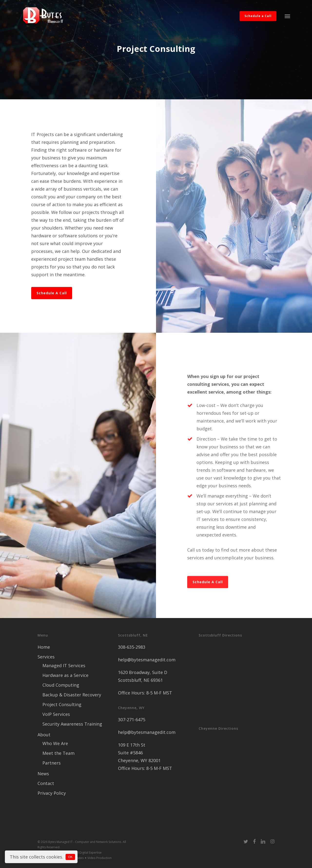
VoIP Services (56, 714)
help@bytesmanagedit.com (147, 660)
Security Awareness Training (72, 724)
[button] (287, 16)
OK (70, 857)
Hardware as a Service (65, 675)
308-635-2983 (132, 647)
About (44, 735)
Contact (46, 783)
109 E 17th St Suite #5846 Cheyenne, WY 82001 (139, 753)
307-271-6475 (132, 720)
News (43, 774)
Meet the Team (58, 753)
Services (46, 657)
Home (44, 647)
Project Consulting (62, 704)
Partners (52, 763)
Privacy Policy (52, 793)
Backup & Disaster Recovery (72, 695)
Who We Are (55, 743)
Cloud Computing (61, 685)
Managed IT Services (64, 665)
